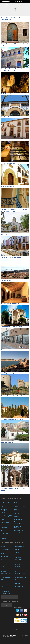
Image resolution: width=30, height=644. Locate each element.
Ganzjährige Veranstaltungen (18, 503)
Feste (2, 530)
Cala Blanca (4, 559)
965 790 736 (5, 635)
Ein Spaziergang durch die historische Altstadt (6, 511)
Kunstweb (17, 514)
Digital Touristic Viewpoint (5, 503)
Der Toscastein (6, 281)
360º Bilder (4, 536)
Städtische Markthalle (8, 117)
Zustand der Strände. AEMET (6, 586)
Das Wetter (18, 549)
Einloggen (6, 605)
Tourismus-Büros (20, 562)
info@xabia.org (13, 635)
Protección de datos (7, 628)
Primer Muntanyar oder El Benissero (5, 550)
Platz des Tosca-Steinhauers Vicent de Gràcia (13, 489)
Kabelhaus (4, 350)
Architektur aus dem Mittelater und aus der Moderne (15, 45)
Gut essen (18, 555)
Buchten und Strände (7, 543)
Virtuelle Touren (5, 533)
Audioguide (4, 539)
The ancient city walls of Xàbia (11, 257)
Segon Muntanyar (5, 556)
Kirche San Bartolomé (8, 94)
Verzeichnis (18, 569)
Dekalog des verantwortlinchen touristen (20, 573)
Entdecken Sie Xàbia (10, 17)
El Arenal (3, 554)
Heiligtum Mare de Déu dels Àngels (12, 419)
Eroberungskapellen (7, 442)
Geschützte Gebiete (6, 525)
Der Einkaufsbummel (19, 519)
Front (2, 17)
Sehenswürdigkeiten (6, 19)
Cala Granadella (5, 569)
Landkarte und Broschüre (19, 566)
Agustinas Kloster (7, 234)
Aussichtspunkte (5, 522)
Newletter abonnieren (9, 597)
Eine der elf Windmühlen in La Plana (13, 396)
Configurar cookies (18, 628)
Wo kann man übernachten (19, 558)
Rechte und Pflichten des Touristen (21, 578)
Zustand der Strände (6, 582)
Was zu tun (17, 498)
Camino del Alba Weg (19, 507)
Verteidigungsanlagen (8, 373)
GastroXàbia (4, 528)
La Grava (3, 547)
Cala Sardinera (4, 562)
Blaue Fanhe (4, 589)
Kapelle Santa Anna (7, 186)
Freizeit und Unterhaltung (17, 523)
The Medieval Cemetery (9, 163)
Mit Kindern (17, 516)
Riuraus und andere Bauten (10, 304)
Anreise (17, 552)
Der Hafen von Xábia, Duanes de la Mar (6, 516)
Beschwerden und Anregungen (20, 583)
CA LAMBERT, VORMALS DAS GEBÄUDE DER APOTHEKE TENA (14, 210)
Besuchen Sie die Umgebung (18, 531)
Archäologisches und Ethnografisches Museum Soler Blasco (13, 70)
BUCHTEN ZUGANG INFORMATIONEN (6, 593)
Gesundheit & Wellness (18, 527)
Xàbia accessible (19, 586)
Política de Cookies (24, 635)
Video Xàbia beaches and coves (6, 578)
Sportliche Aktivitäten (17, 510)
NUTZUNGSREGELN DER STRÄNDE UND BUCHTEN (6, 573)
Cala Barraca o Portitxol (4, 566)
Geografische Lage (20, 547)
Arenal (2, 519)
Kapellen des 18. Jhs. (8, 465)
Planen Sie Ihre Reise (22, 543)
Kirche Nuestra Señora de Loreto (11, 327)
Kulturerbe (20, 17)
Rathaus (3, 140)
